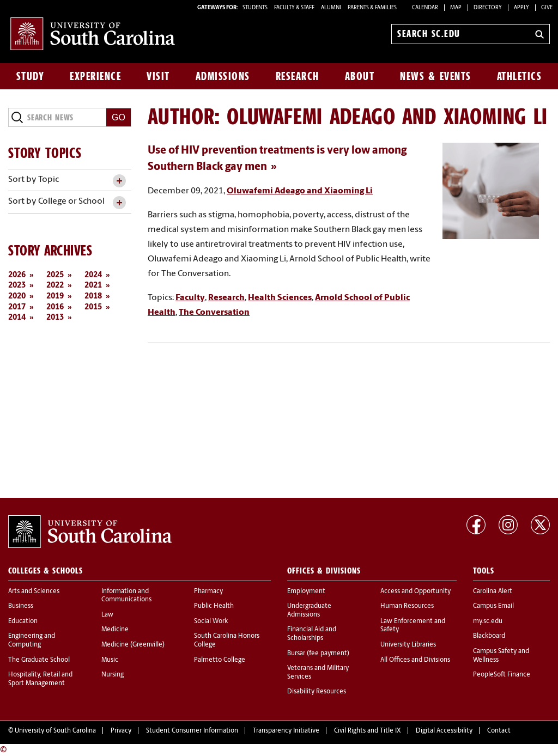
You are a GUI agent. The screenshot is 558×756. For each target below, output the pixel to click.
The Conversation (214, 313)
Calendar (425, 8)
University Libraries (408, 645)
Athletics (520, 76)
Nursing (113, 675)
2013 (55, 318)
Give (547, 8)
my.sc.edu (488, 621)
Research (298, 76)
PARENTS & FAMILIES (372, 8)
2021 (93, 286)
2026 (17, 275)
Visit (158, 76)
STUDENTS (256, 8)
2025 (55, 275)
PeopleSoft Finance (502, 675)
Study (31, 76)
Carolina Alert (493, 592)
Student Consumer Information (192, 731)
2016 (55, 307)
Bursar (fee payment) (318, 654)
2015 (93, 307)
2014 (17, 318)
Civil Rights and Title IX (368, 731)
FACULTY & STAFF (294, 8)
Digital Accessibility (444, 731)
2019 (55, 297)
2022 (55, 286)
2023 (17, 286)
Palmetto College (220, 660)
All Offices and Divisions (415, 660)
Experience (95, 76)
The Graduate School (39, 660)
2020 (17, 297)
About (360, 76)
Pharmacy (208, 592)
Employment (306, 592)
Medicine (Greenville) (133, 645)
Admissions (223, 76)
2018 (93, 297)
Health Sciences (280, 298)
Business (21, 606)
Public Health (214, 606)
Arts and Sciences (34, 592)
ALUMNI (331, 8)
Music (110, 660)
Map (456, 8)
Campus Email (493, 606)
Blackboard (489, 636)
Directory (488, 8)
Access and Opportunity (416, 592)
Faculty (190, 298)
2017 (17, 307)
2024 (93, 275)
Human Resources (407, 606)
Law (107, 615)
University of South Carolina (55, 731)
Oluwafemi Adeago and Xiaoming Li (300, 191)
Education (23, 621)
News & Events (436, 76)
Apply (521, 8)
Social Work (211, 621)
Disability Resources (317, 692)
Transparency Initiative (286, 731)
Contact (499, 731)
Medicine (115, 630)
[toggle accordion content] (119, 181)
